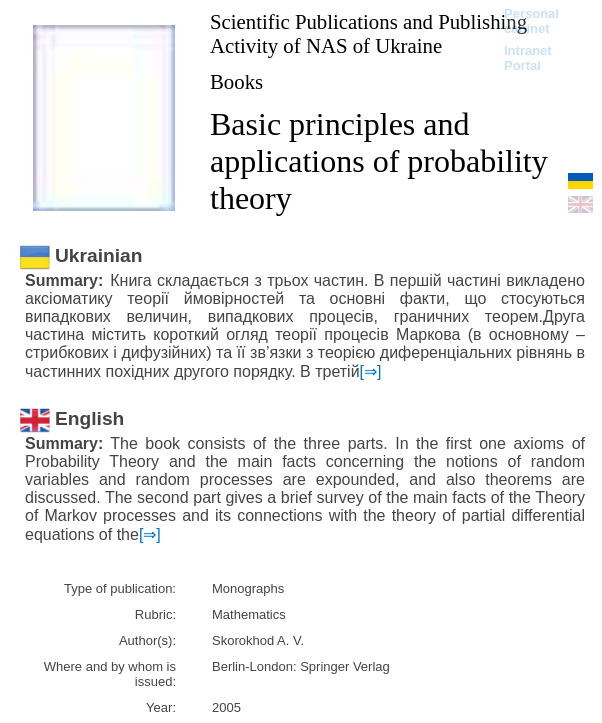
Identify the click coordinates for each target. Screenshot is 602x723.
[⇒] (371, 371)
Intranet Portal (528, 58)
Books (236, 81)
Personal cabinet (531, 21)
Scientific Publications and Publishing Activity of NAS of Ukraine (368, 33)
